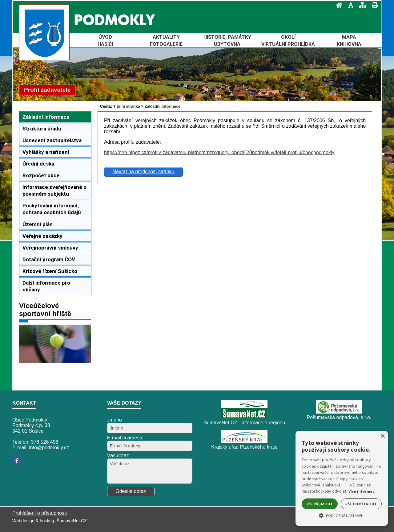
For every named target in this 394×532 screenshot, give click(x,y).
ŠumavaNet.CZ (72, 521)
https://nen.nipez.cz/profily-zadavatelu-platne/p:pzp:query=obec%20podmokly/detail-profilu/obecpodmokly (219, 152)
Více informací (362, 491)
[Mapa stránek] (361, 5)
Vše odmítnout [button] (361, 504)
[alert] (342, 478)
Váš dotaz (118, 456)
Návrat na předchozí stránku (143, 172)
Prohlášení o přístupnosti (40, 513)
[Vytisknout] (373, 5)
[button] (342, 515)
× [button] (382, 436)
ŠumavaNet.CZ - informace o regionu (244, 423)
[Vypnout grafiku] (349, 5)
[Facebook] (17, 461)
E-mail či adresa (125, 438)
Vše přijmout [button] (320, 504)
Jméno (115, 420)
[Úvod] (337, 5)
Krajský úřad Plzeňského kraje (244, 447)
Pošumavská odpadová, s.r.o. (339, 417)
